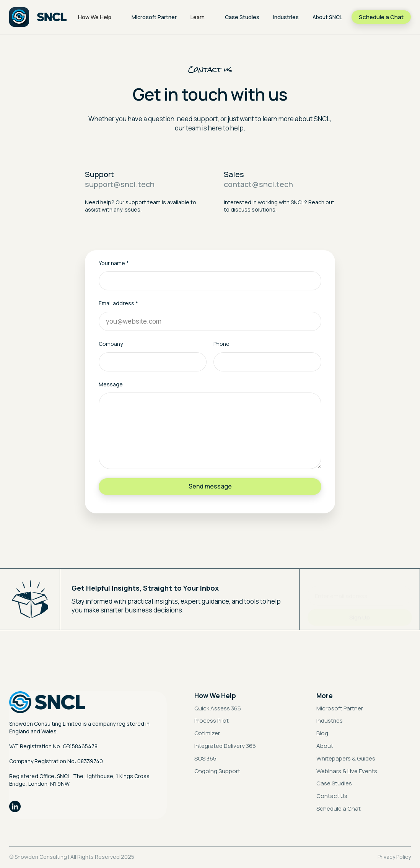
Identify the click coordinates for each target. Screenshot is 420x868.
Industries (286, 17)
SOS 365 (205, 758)
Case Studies (242, 17)
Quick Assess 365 (218, 708)
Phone (221, 344)
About (325, 746)
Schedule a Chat (339, 809)
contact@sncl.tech (258, 184)
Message (111, 384)
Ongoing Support (217, 771)
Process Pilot (212, 721)
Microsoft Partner (154, 17)
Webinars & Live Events (347, 771)
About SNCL (327, 17)
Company (111, 344)
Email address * (118, 303)
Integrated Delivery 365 (225, 746)
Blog (322, 733)
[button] (98, 17)
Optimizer (207, 733)
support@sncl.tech (120, 184)
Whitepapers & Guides (346, 758)
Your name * (114, 263)
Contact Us (332, 796)
